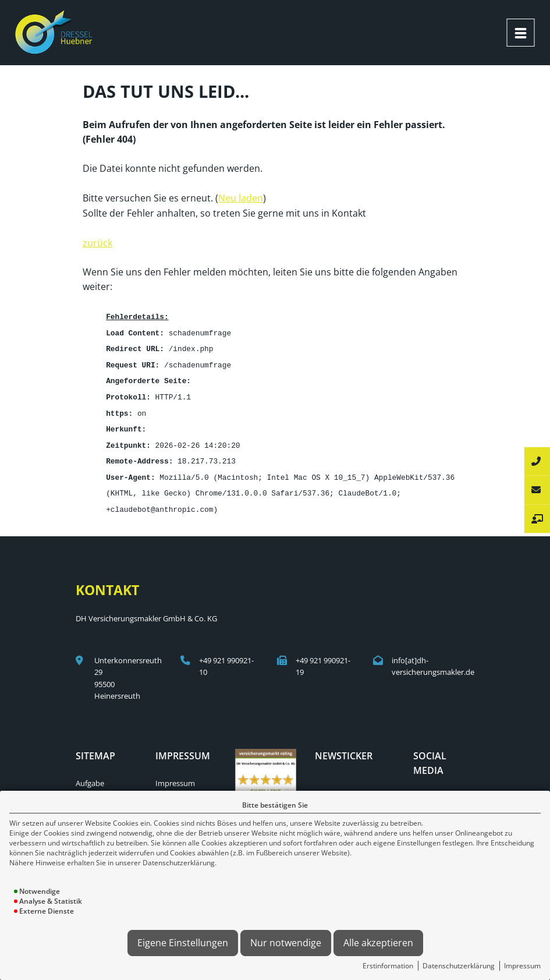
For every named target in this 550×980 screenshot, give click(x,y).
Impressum (522, 966)
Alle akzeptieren (378, 943)
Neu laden (241, 197)
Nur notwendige (286, 943)
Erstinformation (388, 966)
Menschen (94, 787)
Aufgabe (90, 774)
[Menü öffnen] (520, 33)
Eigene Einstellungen (183, 943)
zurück (97, 242)
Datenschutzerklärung (459, 966)
